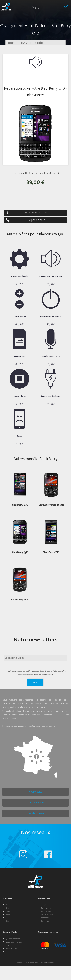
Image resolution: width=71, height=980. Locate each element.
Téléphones (46, 905)
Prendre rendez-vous (37, 213)
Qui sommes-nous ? (14, 939)
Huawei (9, 911)
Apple (8, 905)
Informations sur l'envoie (61, 7)
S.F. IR (25, 963)
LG (7, 918)
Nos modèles (35, 792)
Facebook (45, 918)
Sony (8, 921)
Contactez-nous (47, 915)
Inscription (35, 682)
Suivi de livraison (35, 814)
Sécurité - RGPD (12, 948)
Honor (8, 915)
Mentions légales (34, 963)
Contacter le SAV (35, 803)
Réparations (46, 908)
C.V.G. (8, 952)
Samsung (9, 908)
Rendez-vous (46, 911)
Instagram (45, 921)
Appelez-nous (37, 220)
